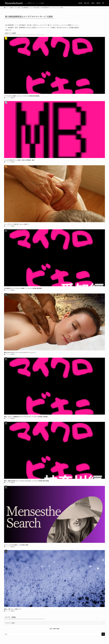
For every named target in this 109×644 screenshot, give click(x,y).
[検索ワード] (54, 634)
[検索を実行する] (103, 634)
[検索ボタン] (103, 3)
